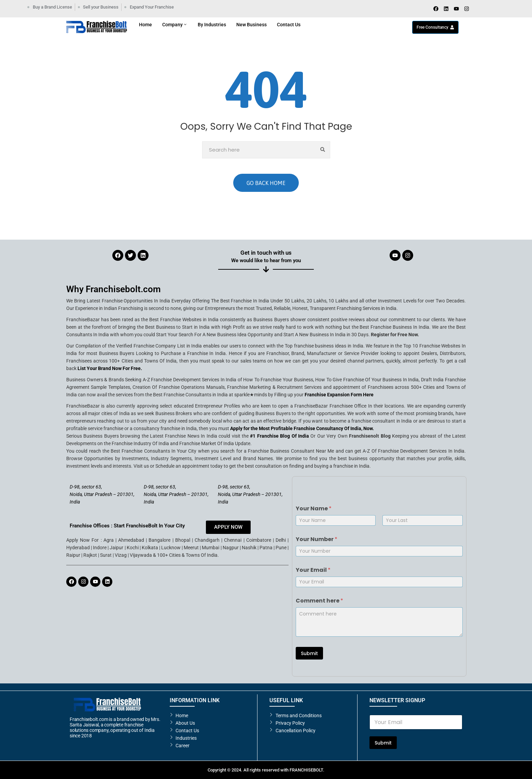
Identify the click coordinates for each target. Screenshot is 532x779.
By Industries (212, 25)
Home (145, 25)
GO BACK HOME (266, 183)
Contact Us (289, 25)
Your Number (317, 539)
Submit (309, 653)
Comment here (319, 601)
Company (175, 25)
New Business (251, 25)
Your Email (313, 570)
